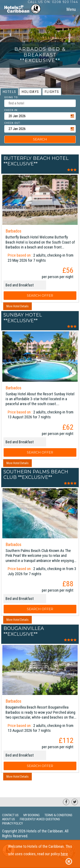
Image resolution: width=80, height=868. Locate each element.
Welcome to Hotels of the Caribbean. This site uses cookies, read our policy (40, 855)
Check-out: (13, 123)
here (64, 854)
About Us (9, 819)
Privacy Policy (12, 823)
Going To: (12, 97)
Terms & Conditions (58, 815)
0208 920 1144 (65, 2)
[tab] (71, 9)
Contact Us (10, 815)
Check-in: (11, 110)
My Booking (32, 815)
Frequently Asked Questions (40, 819)
